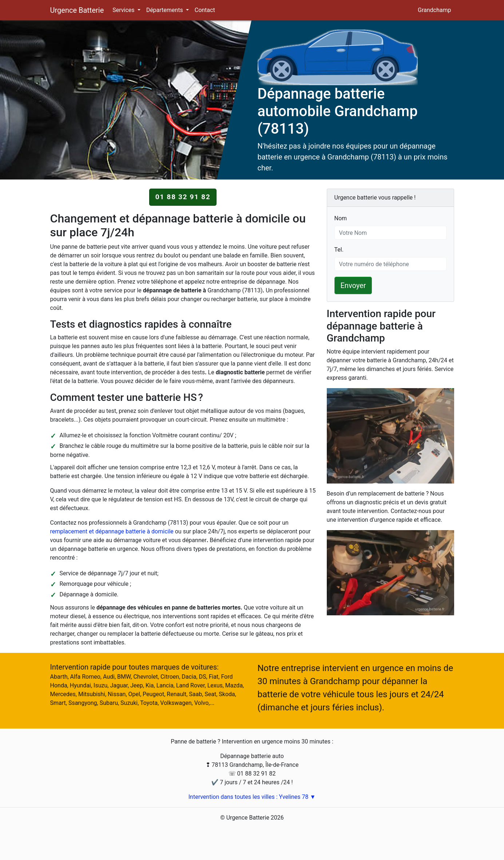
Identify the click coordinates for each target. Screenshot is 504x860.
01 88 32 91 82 (183, 197)
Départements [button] (165, 10)
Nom (341, 218)
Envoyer (353, 285)
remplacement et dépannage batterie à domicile (112, 531)
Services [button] (124, 10)
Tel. (339, 249)
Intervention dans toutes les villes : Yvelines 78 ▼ (252, 797)
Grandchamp (434, 10)
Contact (205, 10)
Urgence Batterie (77, 10)
